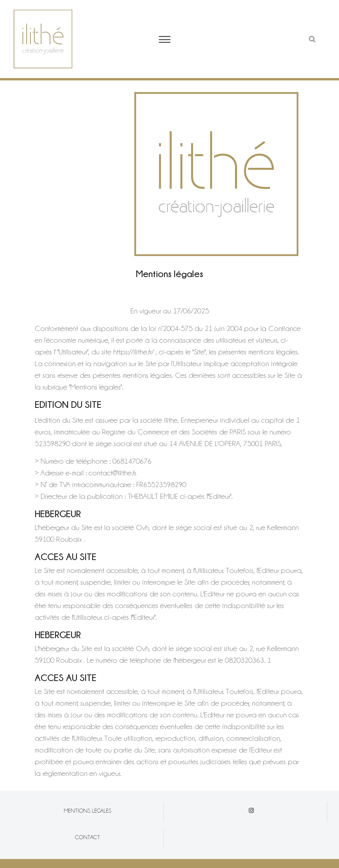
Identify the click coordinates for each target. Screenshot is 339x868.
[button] (170, 39)
